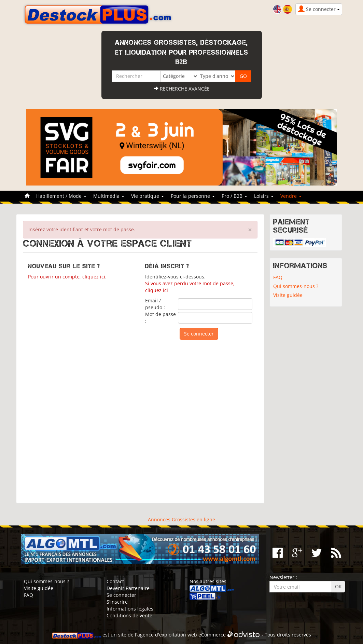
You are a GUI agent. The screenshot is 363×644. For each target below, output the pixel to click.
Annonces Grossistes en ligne (181, 519)
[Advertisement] (140, 418)
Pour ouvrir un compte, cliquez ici (67, 277)
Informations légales (130, 609)
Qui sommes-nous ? (296, 286)
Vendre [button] (291, 196)
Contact (115, 581)
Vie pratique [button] (148, 196)
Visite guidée (288, 295)
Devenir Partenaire (128, 588)
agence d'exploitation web (167, 635)
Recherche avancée (182, 89)
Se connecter (121, 595)
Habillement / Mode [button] (61, 196)
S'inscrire (117, 602)
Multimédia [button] (109, 196)
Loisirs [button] (264, 196)
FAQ (278, 277)
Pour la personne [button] (193, 196)
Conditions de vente (129, 615)
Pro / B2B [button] (234, 196)
